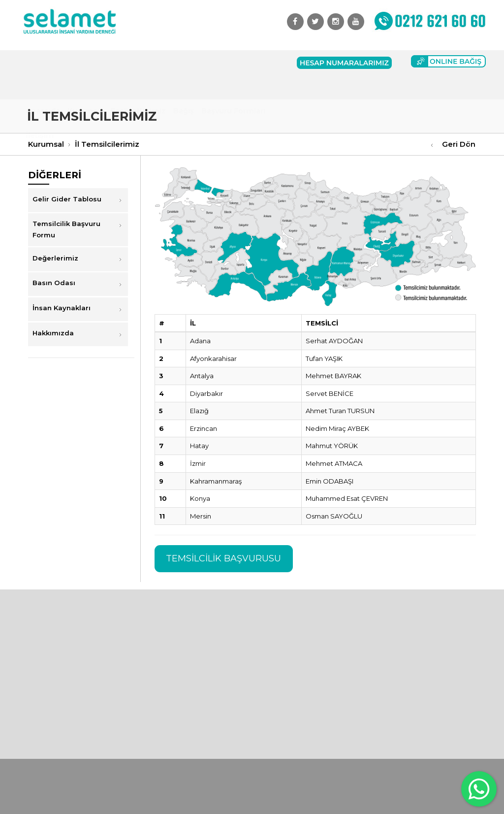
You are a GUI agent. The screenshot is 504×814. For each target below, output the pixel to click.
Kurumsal (85, 63)
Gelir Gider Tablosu (67, 199)
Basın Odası (54, 283)
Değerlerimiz (55, 258)
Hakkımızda (53, 333)
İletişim (40, 87)
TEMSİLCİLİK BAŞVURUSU (223, 558)
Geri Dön (459, 144)
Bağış (184, 63)
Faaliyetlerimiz (138, 63)
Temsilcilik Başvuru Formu (66, 229)
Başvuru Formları (233, 63)
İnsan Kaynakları (62, 308)
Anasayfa (43, 63)
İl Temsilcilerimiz (107, 144)
